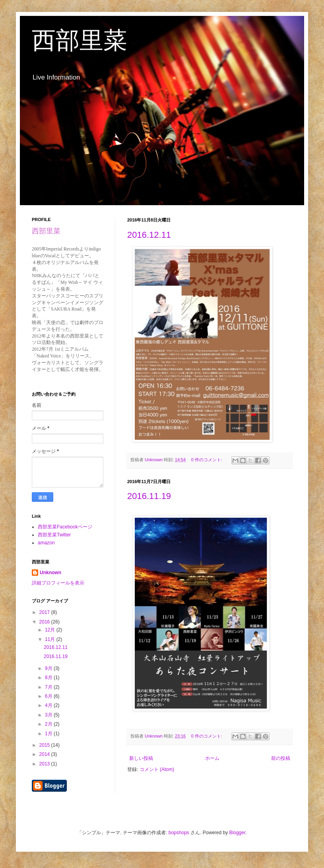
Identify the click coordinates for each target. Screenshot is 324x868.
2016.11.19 (149, 496)
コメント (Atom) (157, 769)
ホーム (212, 758)
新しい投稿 (141, 758)
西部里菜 (80, 40)
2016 (45, 622)
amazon (46, 543)
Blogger (238, 833)
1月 (49, 734)
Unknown (50, 573)
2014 (45, 754)
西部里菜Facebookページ (65, 527)
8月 (49, 678)
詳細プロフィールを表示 (58, 583)
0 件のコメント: (207, 460)
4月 (49, 705)
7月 (49, 687)
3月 (49, 715)
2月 (49, 724)
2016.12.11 (149, 235)
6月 (49, 696)
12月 (51, 630)
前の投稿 (281, 758)
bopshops (179, 833)
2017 (45, 612)
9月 (49, 668)
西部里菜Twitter (54, 535)
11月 (51, 639)
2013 (45, 764)
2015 (45, 745)
